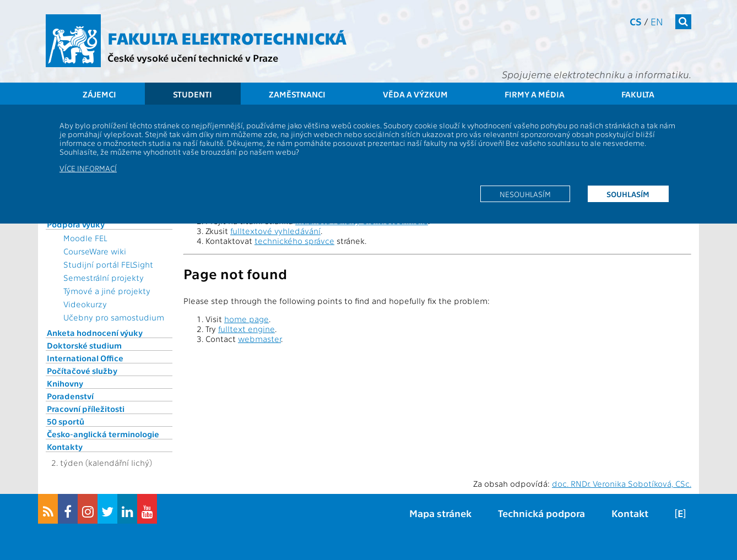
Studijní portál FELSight (108, 264)
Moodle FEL (85, 238)
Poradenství (70, 396)
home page (246, 319)
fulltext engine (246, 329)
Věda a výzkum (415, 94)
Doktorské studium (84, 345)
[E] (680, 513)
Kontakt (630, 513)
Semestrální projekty (104, 278)
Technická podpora (541, 513)
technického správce (294, 241)
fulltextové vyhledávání (275, 231)
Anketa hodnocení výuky (95, 333)
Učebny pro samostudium (114, 317)
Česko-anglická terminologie (103, 434)
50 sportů (66, 421)
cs (636, 21)
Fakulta (638, 94)
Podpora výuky (76, 224)
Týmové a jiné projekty (107, 291)
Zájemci (99, 94)
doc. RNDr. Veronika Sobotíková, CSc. (622, 483)
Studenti (193, 94)
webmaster (259, 339)
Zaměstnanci (297, 94)
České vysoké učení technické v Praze (193, 58)
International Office (85, 358)
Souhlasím (628, 194)
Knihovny (65, 383)
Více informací (88, 168)
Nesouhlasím (525, 194)
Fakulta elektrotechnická (227, 37)
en (657, 21)
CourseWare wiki (95, 251)
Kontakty (65, 447)
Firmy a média (535, 94)
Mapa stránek (440, 513)
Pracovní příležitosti (86, 409)
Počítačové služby (82, 371)
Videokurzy (85, 304)
